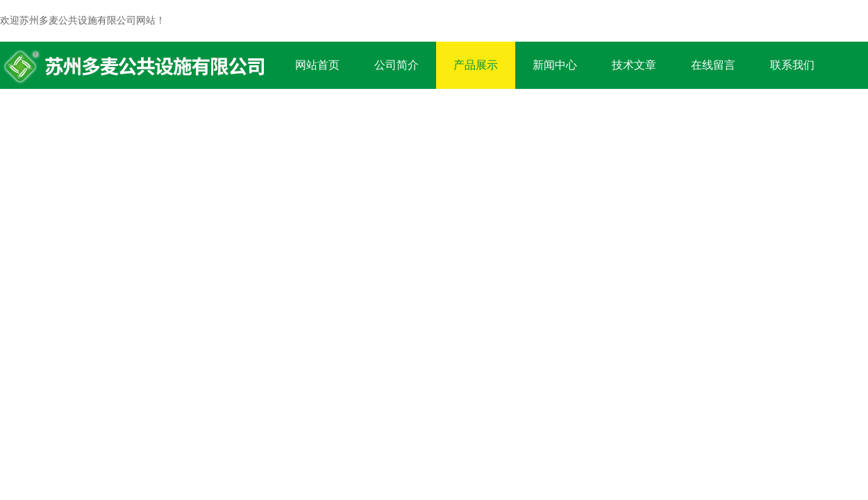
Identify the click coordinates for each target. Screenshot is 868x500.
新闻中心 (555, 65)
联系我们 (792, 65)
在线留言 (713, 65)
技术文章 (634, 65)
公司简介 (397, 65)
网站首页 (317, 65)
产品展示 (476, 65)
